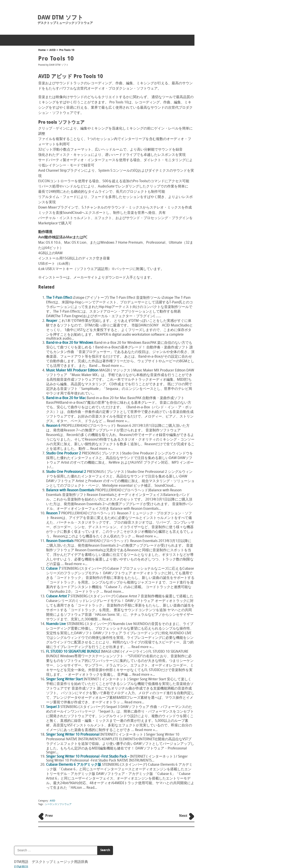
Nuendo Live (56, 624)
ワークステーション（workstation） (233, 257)
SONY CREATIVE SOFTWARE (226, 185)
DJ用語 (213, 88)
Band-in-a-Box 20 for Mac (66, 398)
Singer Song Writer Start (64, 679)
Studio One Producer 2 (63, 454)
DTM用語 (215, 67)
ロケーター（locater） (223, 311)
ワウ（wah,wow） (220, 294)
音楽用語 (215, 78)
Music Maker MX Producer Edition (72, 371)
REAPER (213, 441)
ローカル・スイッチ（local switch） (232, 343)
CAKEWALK (215, 127)
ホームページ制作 (94, 849)
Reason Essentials (60, 541)
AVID (52, 50)
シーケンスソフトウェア (58, 804)
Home (42, 50)
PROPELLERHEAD (219, 179)
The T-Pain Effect (59, 298)
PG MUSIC (215, 167)
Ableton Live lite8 (220, 436)
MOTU (212, 162)
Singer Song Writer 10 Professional (73, 735)
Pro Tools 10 (66, 50)
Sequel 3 (53, 707)
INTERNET (214, 145)
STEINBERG (215, 190)
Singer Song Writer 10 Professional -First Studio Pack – (87, 757)
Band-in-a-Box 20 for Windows (69, 343)
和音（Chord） (218, 273)
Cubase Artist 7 (58, 596)
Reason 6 (53, 426)
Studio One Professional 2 (66, 472)
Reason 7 (53, 513)
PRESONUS (215, 173)
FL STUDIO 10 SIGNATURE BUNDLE (73, 652)
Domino (213, 400)
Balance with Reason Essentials (70, 490)
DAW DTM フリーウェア (224, 133)
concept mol (116, 849)
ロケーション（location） (225, 327)
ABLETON (214, 116)
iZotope (213, 150)
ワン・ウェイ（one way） (226, 240)
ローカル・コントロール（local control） (236, 359)
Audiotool (214, 411)
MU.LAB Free (217, 447)
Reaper (51, 321)
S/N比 (212, 208)
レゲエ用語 (216, 99)
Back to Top (184, 844)
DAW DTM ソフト (60, 18)
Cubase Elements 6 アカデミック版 (73, 765)
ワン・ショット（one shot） (227, 224)
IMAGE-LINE (216, 139)
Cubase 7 (53, 569)
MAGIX (212, 156)
